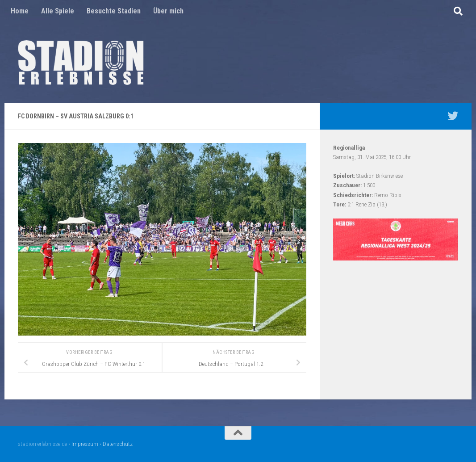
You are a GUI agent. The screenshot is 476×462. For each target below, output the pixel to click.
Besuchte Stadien (114, 11)
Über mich (168, 11)
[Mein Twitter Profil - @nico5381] (453, 116)
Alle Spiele (58, 11)
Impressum (85, 444)
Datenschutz (118, 444)
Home (20, 11)
